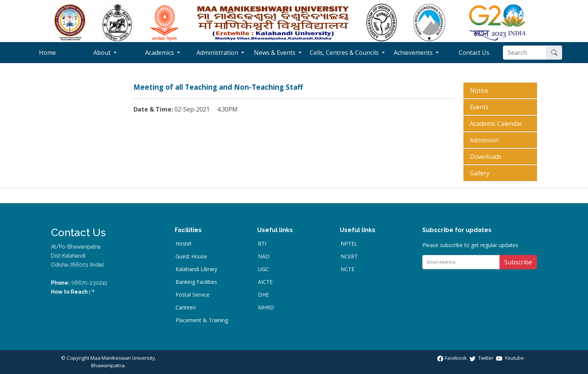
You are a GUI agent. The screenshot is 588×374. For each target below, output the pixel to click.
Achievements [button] (414, 53)
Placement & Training (202, 320)
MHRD (266, 308)
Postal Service (193, 295)
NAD (264, 256)
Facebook (453, 358)
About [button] (103, 53)
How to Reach (73, 292)
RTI (262, 244)
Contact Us (481, 52)
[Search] (525, 53)
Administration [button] (218, 53)
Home (58, 52)
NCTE (347, 269)
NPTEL (349, 244)
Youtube (510, 358)
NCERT (349, 256)
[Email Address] (461, 262)
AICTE (265, 282)
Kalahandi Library (196, 269)
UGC (263, 269)
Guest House (191, 256)
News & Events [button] (275, 53)
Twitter (482, 358)
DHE (263, 295)
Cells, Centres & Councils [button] (345, 53)
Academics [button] (160, 53)
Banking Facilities (196, 282)
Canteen (186, 308)
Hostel (183, 244)
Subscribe (518, 262)
